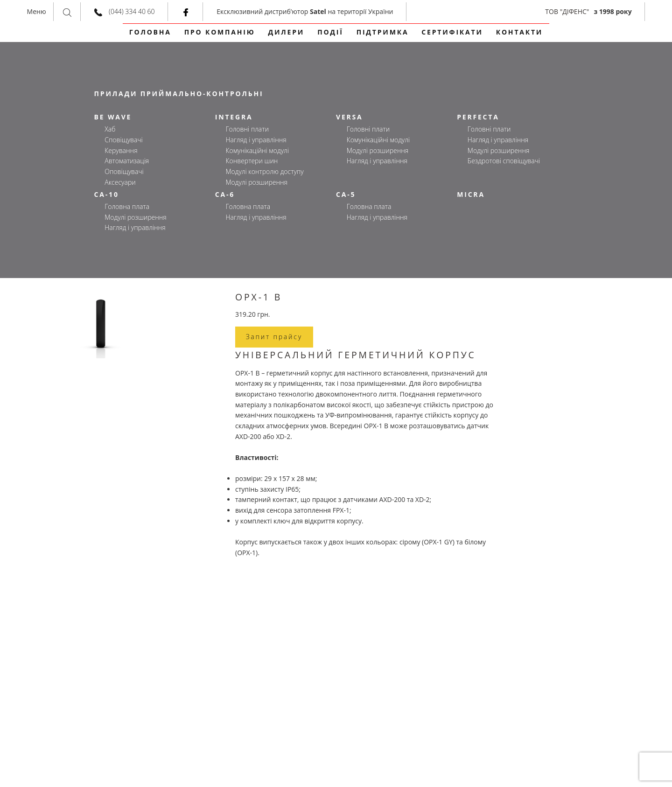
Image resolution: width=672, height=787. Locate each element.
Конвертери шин (252, 161)
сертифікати (452, 32)
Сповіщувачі (123, 140)
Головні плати (247, 129)
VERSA (350, 117)
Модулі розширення (256, 182)
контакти (519, 32)
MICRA (471, 194)
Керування (121, 150)
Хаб (110, 129)
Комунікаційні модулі (257, 150)
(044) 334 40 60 (132, 11)
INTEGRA (234, 117)
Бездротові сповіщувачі (504, 161)
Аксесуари (120, 182)
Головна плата (127, 206)
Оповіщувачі (124, 171)
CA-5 (346, 194)
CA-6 (225, 194)
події (330, 32)
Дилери (287, 32)
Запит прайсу (274, 337)
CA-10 (107, 194)
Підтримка (383, 32)
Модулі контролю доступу (264, 171)
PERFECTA (478, 117)
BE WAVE (113, 117)
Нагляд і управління (256, 140)
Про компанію (220, 32)
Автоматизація (127, 161)
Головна (150, 32)
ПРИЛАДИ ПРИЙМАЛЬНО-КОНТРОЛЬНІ (179, 94)
